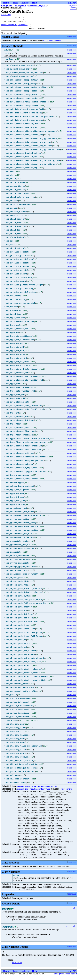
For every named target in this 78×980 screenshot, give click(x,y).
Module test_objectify (38, 5)
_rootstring (66, 792)
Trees (15, 3)
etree (16, 879)
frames (73, 7)
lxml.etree (17, 966)
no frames (73, 9)
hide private (72, 5)
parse (54, 789)
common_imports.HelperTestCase (14, 26)
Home (6, 3)
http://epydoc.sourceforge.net (65, 978)
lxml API (72, 3)
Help (34, 3)
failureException (52, 43)
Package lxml (7, 5)
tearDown (9, 62)
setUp (7, 56)
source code (6, 15)
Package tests (20, 5)
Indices (25, 3)
